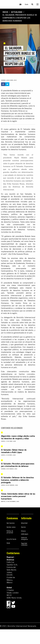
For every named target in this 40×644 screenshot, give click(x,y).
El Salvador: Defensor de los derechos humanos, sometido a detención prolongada (17, 480)
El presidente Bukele (10, 91)
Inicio (5, 12)
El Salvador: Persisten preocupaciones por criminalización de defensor (18, 465)
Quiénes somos (11, 527)
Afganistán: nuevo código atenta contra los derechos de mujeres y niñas (18, 437)
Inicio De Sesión (11, 539)
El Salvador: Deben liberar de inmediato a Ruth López (14, 451)
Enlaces (23, 531)
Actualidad (17, 12)
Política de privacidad (10, 532)
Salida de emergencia (25, 538)
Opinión (23, 527)
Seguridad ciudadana (24, 544)
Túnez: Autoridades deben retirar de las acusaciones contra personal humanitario (18, 496)
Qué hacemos (11, 523)
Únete (26, 4)
